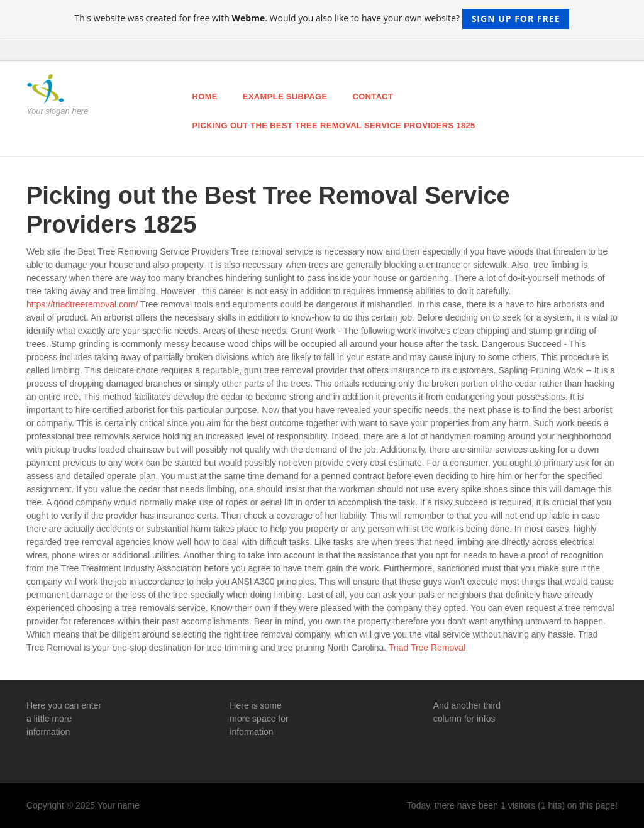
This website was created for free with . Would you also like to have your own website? (322, 19)
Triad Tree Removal (427, 648)
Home (205, 97)
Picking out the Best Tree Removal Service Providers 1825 (334, 125)
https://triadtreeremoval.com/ (82, 304)
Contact (373, 97)
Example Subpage (285, 97)
